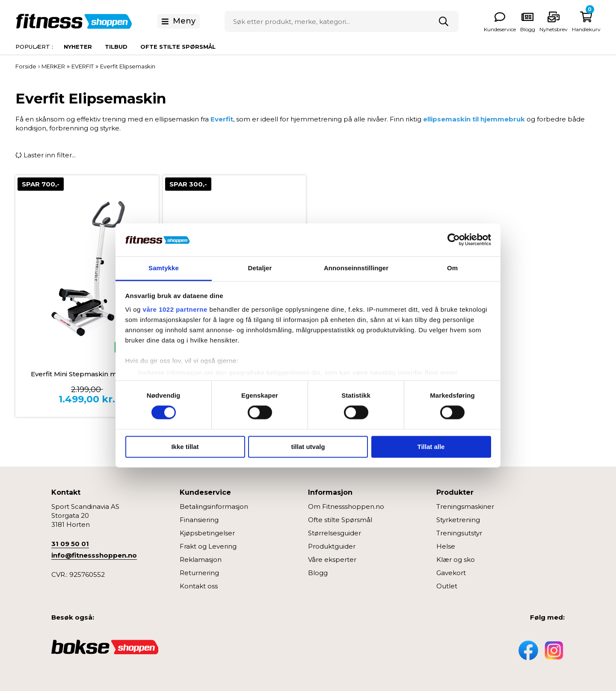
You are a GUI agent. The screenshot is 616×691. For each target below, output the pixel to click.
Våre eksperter (332, 560)
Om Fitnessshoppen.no (346, 506)
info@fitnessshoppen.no (94, 555)
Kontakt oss (199, 586)
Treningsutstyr (459, 533)
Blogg (318, 573)
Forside (26, 66)
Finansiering (199, 520)
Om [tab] (452, 268)
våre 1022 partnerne (175, 309)
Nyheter (78, 47)
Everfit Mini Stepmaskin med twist (87, 374)
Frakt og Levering (208, 546)
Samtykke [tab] (164, 268)
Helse (446, 546)
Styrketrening (458, 520)
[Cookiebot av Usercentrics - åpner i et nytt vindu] (454, 240)
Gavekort (451, 573)
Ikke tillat (185, 447)
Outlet (447, 586)
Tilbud (116, 47)
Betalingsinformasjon (214, 506)
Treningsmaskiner (465, 506)
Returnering (199, 573)
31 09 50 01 (70, 544)
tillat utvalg (308, 447)
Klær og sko (456, 560)
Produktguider (332, 546)
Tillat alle (431, 447)
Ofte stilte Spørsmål (340, 520)
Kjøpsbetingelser (207, 533)
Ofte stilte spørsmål (178, 47)
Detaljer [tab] (260, 268)
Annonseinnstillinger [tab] (356, 268)
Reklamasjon (201, 560)
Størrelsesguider (335, 533)
